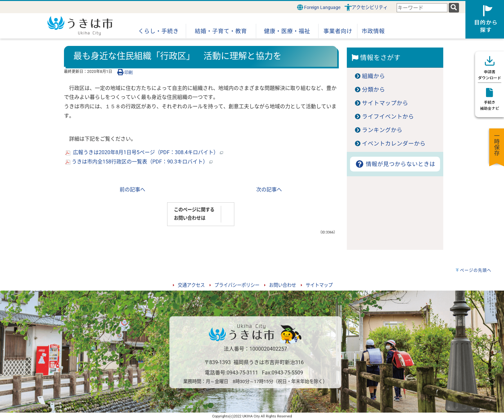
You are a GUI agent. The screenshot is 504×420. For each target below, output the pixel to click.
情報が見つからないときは (395, 164)
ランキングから (382, 130)
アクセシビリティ (370, 8)
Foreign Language (319, 7)
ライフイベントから (388, 117)
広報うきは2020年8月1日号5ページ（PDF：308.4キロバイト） (144, 152)
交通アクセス (191, 285)
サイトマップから (385, 103)
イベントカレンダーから (394, 144)
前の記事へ (132, 190)
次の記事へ (269, 190)
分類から (373, 90)
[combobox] (422, 8)
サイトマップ (319, 285)
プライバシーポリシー (237, 285)
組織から (373, 76)
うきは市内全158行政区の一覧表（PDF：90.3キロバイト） (139, 162)
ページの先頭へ (476, 270)
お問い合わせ (283, 285)
